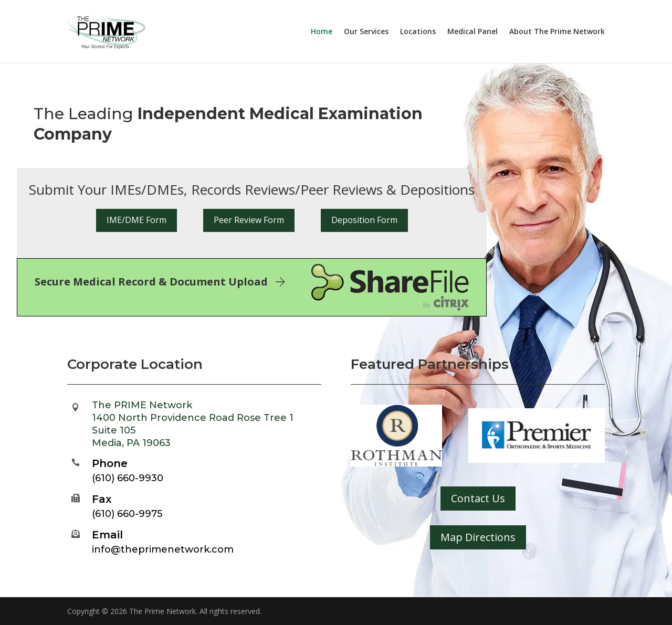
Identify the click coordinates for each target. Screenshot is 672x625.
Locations (418, 32)
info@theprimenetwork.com (163, 549)
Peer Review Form (249, 220)
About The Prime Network (557, 32)
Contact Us (478, 498)
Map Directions (478, 537)
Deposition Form (364, 220)
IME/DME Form (136, 220)
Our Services (366, 32)
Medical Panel (472, 32)
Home (322, 32)
